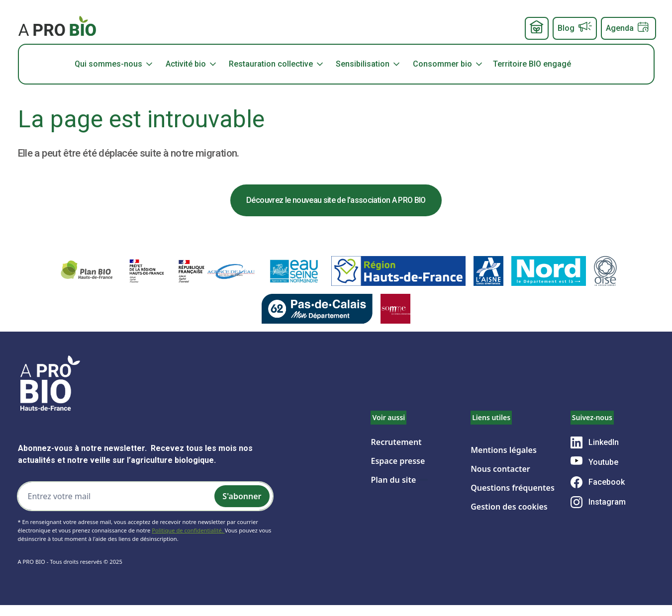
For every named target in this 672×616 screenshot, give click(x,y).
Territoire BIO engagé (532, 64)
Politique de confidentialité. (188, 530)
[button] (118, 64)
